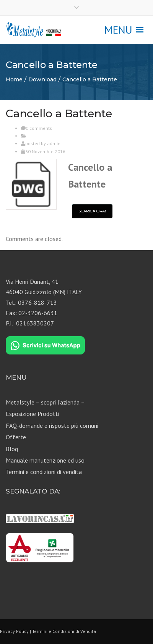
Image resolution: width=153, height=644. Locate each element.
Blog (12, 449)
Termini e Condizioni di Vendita (64, 631)
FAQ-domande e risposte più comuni (52, 426)
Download (42, 79)
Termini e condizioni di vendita (44, 472)
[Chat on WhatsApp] (45, 346)
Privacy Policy (14, 631)
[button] (118, 30)
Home (14, 79)
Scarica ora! (92, 211)
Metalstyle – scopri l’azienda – (45, 402)
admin (54, 143)
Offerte (16, 437)
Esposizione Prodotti (33, 414)
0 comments (39, 128)
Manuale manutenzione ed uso (45, 460)
